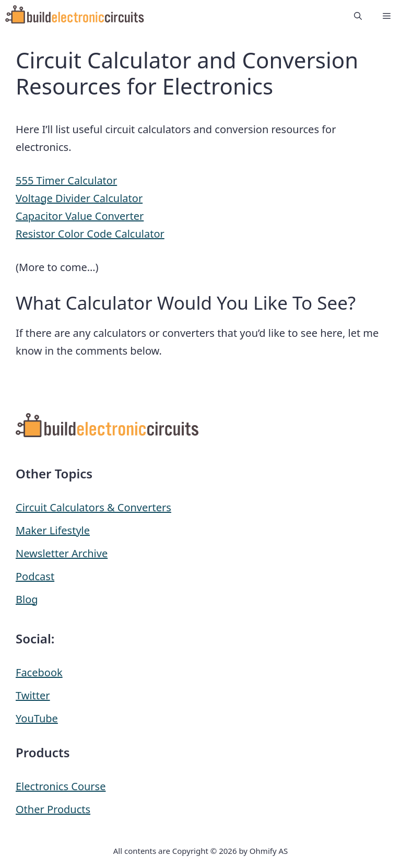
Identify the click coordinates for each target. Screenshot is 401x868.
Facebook (39, 672)
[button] (358, 16)
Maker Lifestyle (53, 530)
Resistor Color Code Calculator (90, 234)
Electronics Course (61, 786)
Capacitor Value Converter (80, 216)
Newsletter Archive (62, 553)
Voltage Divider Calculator (79, 198)
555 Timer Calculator (66, 180)
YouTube (37, 718)
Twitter (33, 695)
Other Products (53, 809)
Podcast (35, 576)
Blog (27, 599)
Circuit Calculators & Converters (93, 507)
